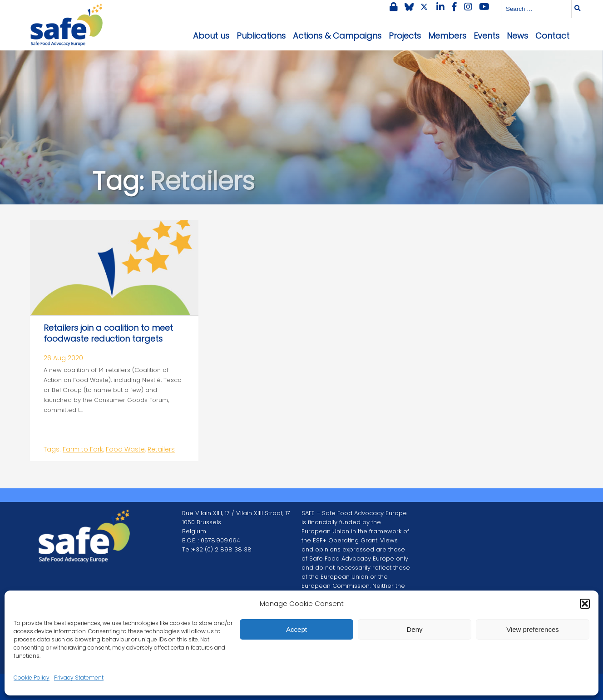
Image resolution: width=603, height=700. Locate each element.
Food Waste (125, 449)
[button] (585, 604)
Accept (297, 629)
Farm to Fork (83, 449)
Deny (414, 629)
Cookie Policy (32, 678)
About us (211, 36)
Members (447, 36)
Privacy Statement (79, 678)
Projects (405, 36)
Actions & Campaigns (337, 36)
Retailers (161, 449)
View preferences (533, 629)
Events (487, 36)
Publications (261, 36)
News (517, 36)
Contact (552, 36)
